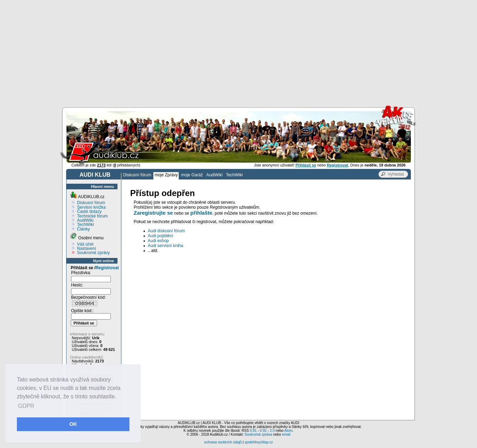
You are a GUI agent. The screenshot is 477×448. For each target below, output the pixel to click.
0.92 (263, 431)
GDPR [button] (26, 406)
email (286, 434)
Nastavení (87, 248)
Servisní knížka (91, 207)
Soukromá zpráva (258, 434)
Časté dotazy (89, 212)
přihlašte (201, 213)
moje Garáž (192, 175)
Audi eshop (158, 241)
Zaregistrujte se (153, 213)
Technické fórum (92, 216)
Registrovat (107, 268)
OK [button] (73, 424)
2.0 (272, 431)
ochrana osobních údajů (223, 442)
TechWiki (234, 175)
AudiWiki (214, 175)
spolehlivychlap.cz (259, 442)
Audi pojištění (160, 236)
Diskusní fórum (137, 175)
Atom (288, 431)
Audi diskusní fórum (166, 231)
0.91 (253, 431)
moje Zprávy (166, 175)
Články (84, 229)
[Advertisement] (238, 53)
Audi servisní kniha (166, 246)
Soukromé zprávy (93, 253)
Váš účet (85, 244)
